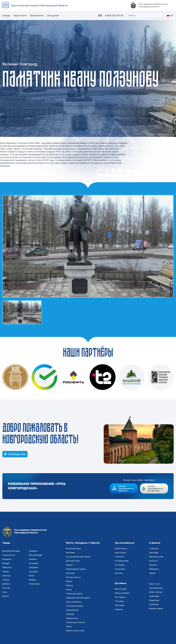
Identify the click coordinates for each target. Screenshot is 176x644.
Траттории (120, 605)
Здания (69, 565)
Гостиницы (120, 565)
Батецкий (33, 563)
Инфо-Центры (156, 592)
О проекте (154, 548)
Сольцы (6, 580)
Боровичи (7, 559)
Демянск (6, 584)
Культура (70, 573)
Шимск (6, 596)
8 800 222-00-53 (114, 15)
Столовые (119, 601)
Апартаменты (121, 548)
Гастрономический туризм (78, 557)
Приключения (72, 610)
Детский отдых (73, 561)
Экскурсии (53, 15)
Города (6, 15)
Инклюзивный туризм (76, 569)
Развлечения (72, 618)
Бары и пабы (120, 589)
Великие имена (156, 608)
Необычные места (74, 594)
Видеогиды (154, 600)
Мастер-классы (73, 577)
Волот (32, 576)
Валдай (6, 563)
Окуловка (33, 572)
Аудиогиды (154, 596)
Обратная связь (156, 557)
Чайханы (119, 609)
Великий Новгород (11, 551)
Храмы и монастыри (75, 631)
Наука (69, 590)
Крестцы (6, 576)
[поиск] (145, 15)
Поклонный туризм (75, 606)
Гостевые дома (122, 561)
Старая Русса (9, 555)
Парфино (33, 551)
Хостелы (119, 573)
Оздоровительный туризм (78, 598)
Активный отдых (73, 548)
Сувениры (154, 604)
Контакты (153, 561)
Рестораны (120, 597)
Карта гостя (20, 15)
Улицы (69, 626)
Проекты (153, 565)
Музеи (69, 581)
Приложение (37, 15)
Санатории (120, 569)
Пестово (6, 588)
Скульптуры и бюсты (75, 622)
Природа (70, 614)
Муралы (70, 585)
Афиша (152, 573)
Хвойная (33, 559)
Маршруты (154, 569)
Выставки (70, 553)
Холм (5, 592)
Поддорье (34, 567)
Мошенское (34, 584)
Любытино (7, 567)
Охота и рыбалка (74, 602)
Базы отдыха (121, 553)
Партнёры (154, 553)
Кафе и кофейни (122, 593)
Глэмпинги (120, 557)
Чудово (6, 572)
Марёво (33, 580)
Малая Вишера (36, 555)
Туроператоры (156, 588)
